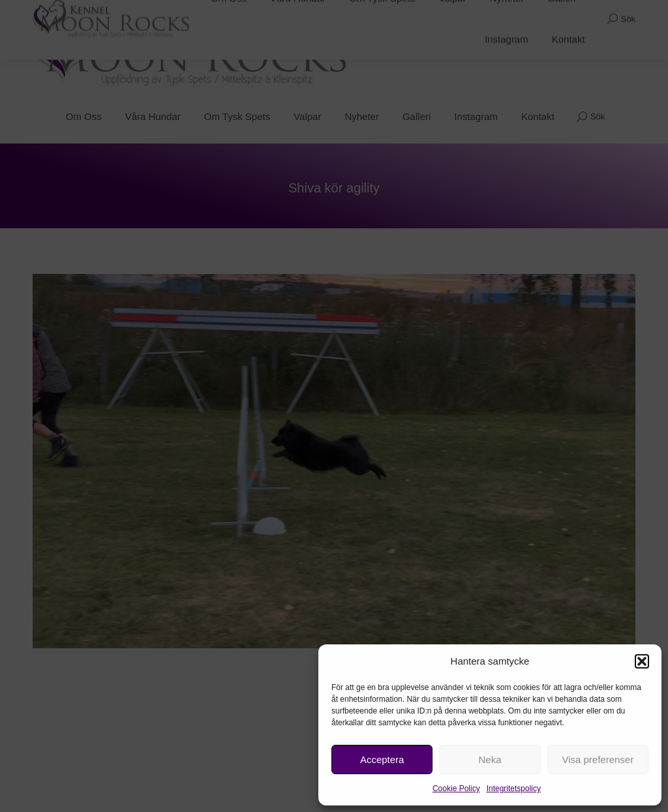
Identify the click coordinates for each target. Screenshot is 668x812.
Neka (490, 759)
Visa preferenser (598, 759)
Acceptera (382, 759)
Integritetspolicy (514, 789)
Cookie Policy (456, 789)
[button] (642, 661)
